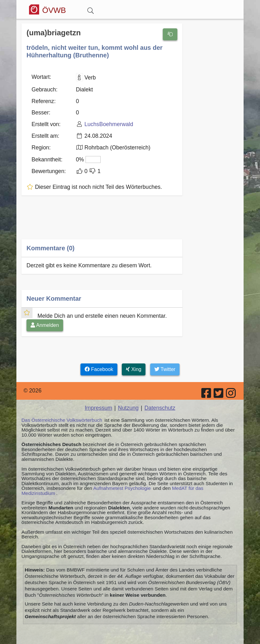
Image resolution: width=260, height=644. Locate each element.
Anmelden (45, 325)
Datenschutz (160, 408)
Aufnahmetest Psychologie (122, 488)
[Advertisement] (102, 222)
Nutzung (128, 408)
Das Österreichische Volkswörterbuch (62, 420)
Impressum (98, 408)
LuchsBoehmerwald (109, 124)
